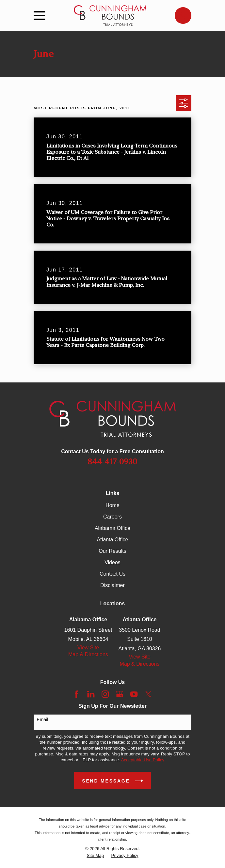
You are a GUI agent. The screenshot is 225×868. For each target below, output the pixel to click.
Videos (112, 562)
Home (112, 505)
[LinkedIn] (91, 694)
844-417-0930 (112, 462)
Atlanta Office (113, 540)
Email (42, 720)
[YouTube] (134, 694)
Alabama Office (112, 528)
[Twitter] (148, 694)
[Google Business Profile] (120, 694)
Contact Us (112, 574)
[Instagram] (105, 694)
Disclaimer (112, 585)
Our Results (112, 551)
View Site (88, 648)
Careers (112, 517)
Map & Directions (88, 654)
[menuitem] (96, 856)
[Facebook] (76, 694)
